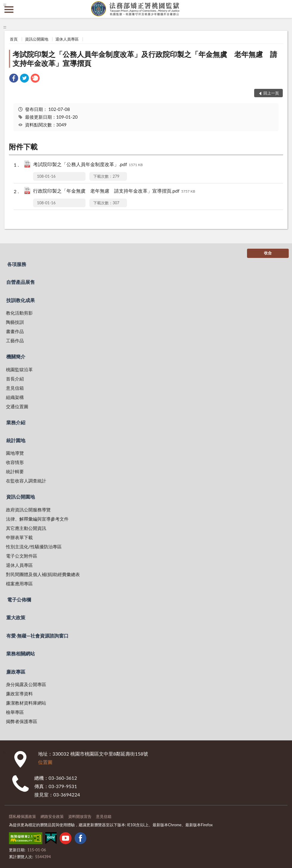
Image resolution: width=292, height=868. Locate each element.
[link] (14, 79)
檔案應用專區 (19, 584)
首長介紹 (15, 379)
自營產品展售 (21, 282)
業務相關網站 (21, 653)
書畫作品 (15, 331)
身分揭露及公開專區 (26, 684)
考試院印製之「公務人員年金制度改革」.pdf (88, 165)
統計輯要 (15, 471)
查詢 (283, 9)
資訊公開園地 (37, 39)
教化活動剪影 (19, 313)
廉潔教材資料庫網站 (26, 703)
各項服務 (17, 264)
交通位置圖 (17, 406)
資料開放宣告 (80, 816)
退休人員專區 (67, 39)
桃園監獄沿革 (19, 369)
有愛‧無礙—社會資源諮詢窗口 (37, 636)
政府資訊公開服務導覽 (28, 510)
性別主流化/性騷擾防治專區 (34, 547)
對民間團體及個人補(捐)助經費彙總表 (43, 574)
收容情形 (15, 462)
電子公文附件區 (22, 556)
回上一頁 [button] (271, 93)
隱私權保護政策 (22, 816)
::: (5, 4)
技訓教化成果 (21, 300)
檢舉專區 (15, 712)
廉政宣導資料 (19, 694)
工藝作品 (15, 341)
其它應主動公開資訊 (26, 528)
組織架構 (15, 397)
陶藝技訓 (15, 322)
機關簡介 (16, 356)
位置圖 (45, 762)
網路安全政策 (52, 816)
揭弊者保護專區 (22, 721)
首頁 (14, 39)
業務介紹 (16, 422)
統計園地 (16, 440)
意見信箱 (15, 388)
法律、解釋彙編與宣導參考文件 (37, 519)
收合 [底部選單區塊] (268, 253)
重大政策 (16, 617)
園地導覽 (15, 453)
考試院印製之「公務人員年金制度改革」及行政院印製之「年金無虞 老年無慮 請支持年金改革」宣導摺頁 (145, 59)
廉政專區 (16, 672)
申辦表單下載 (19, 537)
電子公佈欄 (19, 599)
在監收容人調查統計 (26, 481)
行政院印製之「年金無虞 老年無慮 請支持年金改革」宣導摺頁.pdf (114, 191)
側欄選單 (9, 10)
